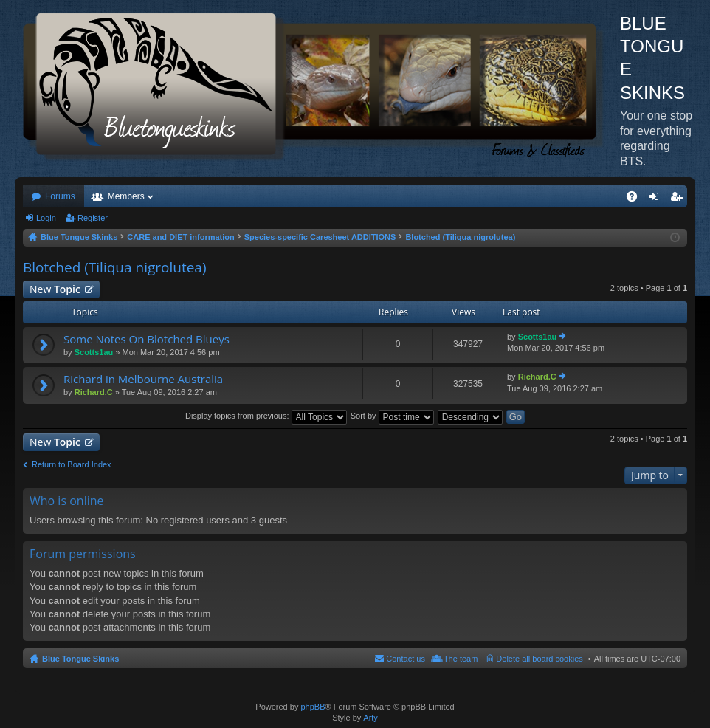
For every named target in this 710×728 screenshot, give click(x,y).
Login (46, 218)
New (55, 289)
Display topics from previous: (266, 416)
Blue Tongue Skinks (80, 659)
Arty (370, 718)
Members (126, 196)
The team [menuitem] (461, 659)
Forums (60, 196)
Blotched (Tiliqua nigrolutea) (115, 267)
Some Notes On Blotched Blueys (147, 339)
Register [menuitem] (679, 199)
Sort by (392, 416)
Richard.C (94, 392)
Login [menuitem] (657, 199)
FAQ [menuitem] (637, 199)
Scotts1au (94, 352)
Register (93, 218)
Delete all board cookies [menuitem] (539, 659)
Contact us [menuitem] (406, 659)
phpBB (313, 707)
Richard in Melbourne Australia (143, 379)
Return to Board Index (72, 464)
